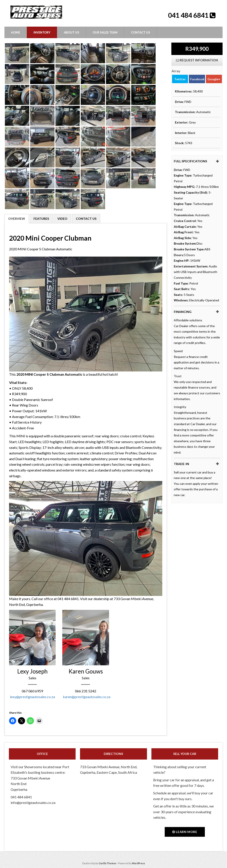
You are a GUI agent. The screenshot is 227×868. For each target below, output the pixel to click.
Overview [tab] (17, 219)
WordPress (138, 863)
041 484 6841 (189, 15)
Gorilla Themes (108, 863)
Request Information (197, 60)
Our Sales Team (105, 32)
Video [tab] (62, 219)
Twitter (180, 79)
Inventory (42, 32)
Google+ (214, 79)
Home (16, 32)
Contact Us (141, 32)
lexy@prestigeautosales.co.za (32, 697)
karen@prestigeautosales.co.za (87, 697)
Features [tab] (41, 219)
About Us (71, 32)
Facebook (197, 79)
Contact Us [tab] (86, 219)
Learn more (185, 832)
